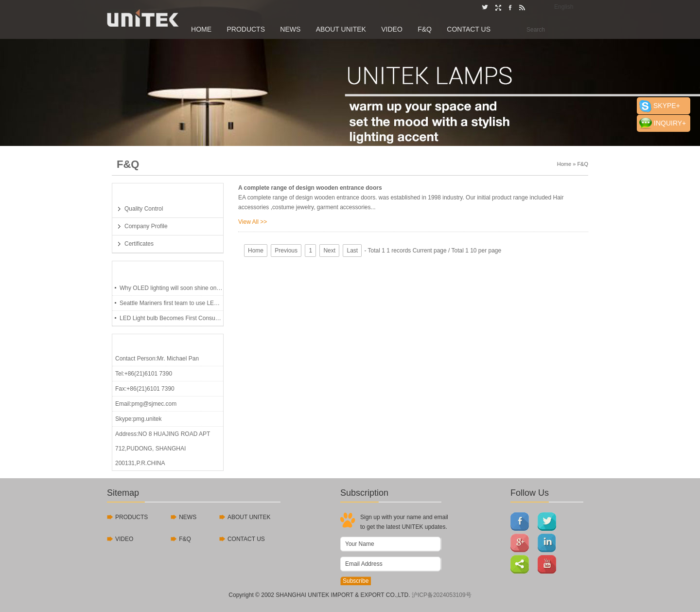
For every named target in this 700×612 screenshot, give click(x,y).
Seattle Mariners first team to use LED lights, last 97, (171, 303)
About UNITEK (341, 29)
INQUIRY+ (670, 123)
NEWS (188, 517)
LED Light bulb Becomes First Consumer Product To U (171, 318)
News (290, 29)
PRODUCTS (131, 517)
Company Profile (146, 226)
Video (392, 29)
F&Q (425, 29)
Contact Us (469, 29)
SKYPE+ (667, 106)
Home (201, 29)
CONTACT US (246, 539)
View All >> (253, 222)
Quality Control (144, 209)
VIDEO (124, 539)
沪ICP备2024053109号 (442, 595)
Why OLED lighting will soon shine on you (171, 288)
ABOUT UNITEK (249, 517)
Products (246, 29)
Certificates (139, 244)
